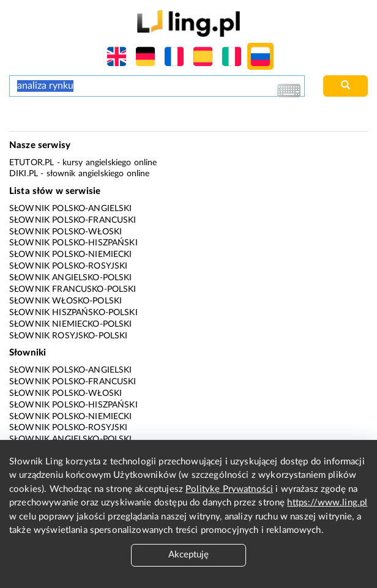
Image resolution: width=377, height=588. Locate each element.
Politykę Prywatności (229, 489)
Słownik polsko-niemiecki (71, 255)
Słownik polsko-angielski (71, 209)
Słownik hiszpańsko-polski (73, 313)
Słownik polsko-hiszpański (73, 243)
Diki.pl (24, 174)
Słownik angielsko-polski (71, 278)
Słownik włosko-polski (65, 301)
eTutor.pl (32, 163)
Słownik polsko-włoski (65, 232)
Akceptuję (188, 555)
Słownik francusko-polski (73, 289)
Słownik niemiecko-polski (71, 324)
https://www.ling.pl (327, 503)
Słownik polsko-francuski (73, 220)
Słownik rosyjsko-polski (68, 336)
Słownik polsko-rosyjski (68, 266)
